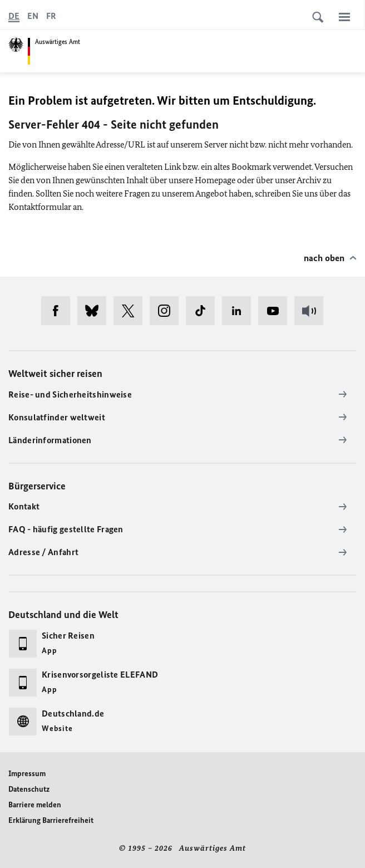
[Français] (51, 16)
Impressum (27, 774)
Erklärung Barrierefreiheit (51, 820)
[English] (33, 16)
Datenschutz (29, 789)
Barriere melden (35, 805)
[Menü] (344, 17)
